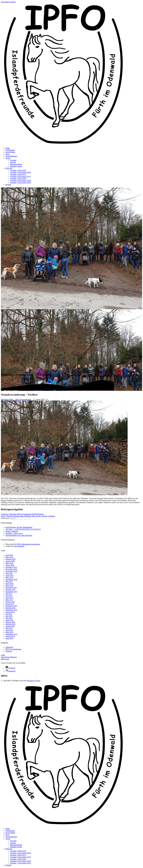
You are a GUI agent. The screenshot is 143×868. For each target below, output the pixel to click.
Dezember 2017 (11, 588)
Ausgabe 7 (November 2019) (20, 183)
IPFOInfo (9, 168)
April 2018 (9, 584)
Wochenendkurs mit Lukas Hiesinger (19, 535)
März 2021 (9, 557)
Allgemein (9, 647)
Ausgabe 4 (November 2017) (20, 176)
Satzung (13, 162)
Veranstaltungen (11, 156)
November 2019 (11, 569)
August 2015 (10, 626)
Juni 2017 (9, 596)
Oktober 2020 (10, 559)
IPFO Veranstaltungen (23, 399)
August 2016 (10, 612)
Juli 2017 (9, 594)
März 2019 (9, 577)
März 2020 (9, 563)
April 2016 (9, 620)
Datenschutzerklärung (9, 657)
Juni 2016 (9, 616)
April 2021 (9, 555)
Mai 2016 (9, 618)
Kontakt (8, 185)
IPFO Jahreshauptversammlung (28, 544)
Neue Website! (19, 546)
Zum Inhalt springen (8, 2)
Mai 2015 (9, 628)
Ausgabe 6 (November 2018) (20, 180)
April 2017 (9, 598)
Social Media (10, 152)
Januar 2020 (10, 565)
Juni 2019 (9, 573)
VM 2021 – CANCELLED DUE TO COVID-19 (23, 529)
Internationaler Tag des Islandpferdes (19, 527)
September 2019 (11, 571)
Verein (8, 158)
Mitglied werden (16, 166)
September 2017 (11, 592)
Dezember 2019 (11, 567)
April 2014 (9, 638)
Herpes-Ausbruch (12, 531)
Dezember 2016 (11, 606)
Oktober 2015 (10, 624)
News (7, 154)
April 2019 (9, 575)
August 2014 (10, 636)
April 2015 (9, 630)
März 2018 (9, 586)
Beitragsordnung (16, 164)
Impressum (5, 659)
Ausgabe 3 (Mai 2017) (18, 174)
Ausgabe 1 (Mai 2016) (18, 170)
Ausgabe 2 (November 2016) (20, 172)
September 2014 (11, 634)
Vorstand (13, 160)
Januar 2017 (10, 604)
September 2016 (11, 610)
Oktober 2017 (10, 590)
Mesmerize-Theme (34, 681)
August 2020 (10, 561)
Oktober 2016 (10, 608)
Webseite (9, 651)
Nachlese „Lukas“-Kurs (14, 533)
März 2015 (9, 632)
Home (8, 148)
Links (3, 655)
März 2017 (9, 600)
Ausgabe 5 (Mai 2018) (18, 178)
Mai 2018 (9, 582)
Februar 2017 (10, 602)
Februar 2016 (10, 622)
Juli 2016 (9, 614)
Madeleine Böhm (7, 399)
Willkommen (10, 150)
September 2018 (11, 579)
